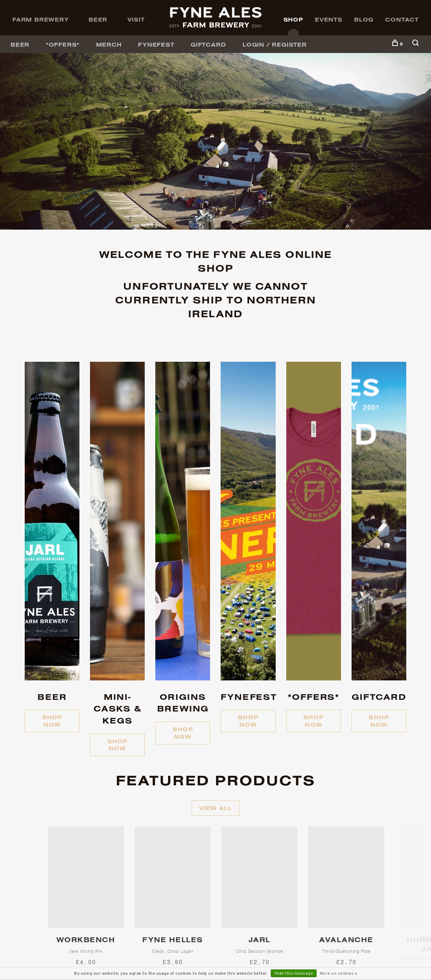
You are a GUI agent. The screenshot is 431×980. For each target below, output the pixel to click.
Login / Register (275, 45)
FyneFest (156, 45)
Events (329, 19)
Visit (136, 19)
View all (216, 808)
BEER (20, 45)
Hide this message (294, 974)
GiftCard (208, 45)
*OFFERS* (63, 45)
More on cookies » (339, 974)
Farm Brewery (41, 19)
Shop (293, 19)
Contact (402, 19)
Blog (364, 19)
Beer (98, 19)
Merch (109, 45)
